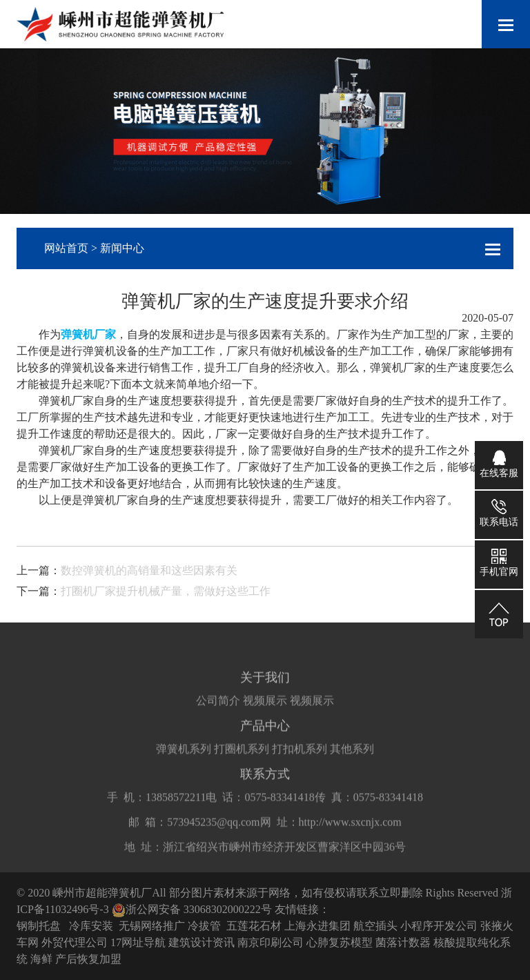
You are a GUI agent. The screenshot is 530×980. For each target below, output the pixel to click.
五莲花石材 (254, 926)
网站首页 (66, 248)
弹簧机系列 (184, 761)
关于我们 (265, 689)
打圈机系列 (242, 761)
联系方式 (265, 786)
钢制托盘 (39, 926)
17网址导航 (138, 942)
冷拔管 (204, 926)
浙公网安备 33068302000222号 (192, 909)
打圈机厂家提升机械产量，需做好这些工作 (166, 591)
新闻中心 (122, 248)
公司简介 (218, 713)
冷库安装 (91, 926)
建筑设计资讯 (202, 942)
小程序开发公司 (439, 926)
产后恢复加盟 (88, 959)
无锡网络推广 (152, 926)
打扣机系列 (300, 761)
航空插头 (375, 926)
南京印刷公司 (271, 942)
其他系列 (352, 761)
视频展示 (265, 713)
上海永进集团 (317, 926)
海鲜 (41, 959)
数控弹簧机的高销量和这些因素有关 (149, 570)
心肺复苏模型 (340, 942)
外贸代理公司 (75, 942)
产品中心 (265, 738)
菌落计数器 (403, 942)
